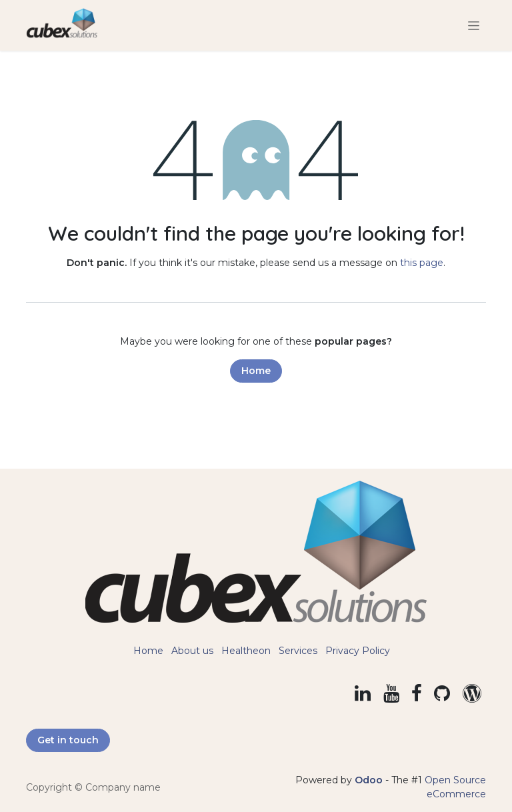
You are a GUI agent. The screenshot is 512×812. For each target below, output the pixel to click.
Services (298, 651)
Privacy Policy (358, 651)
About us (192, 651)
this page (422, 263)
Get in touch (68, 740)
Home (256, 371)
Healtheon (246, 651)
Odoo (370, 780)
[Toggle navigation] (474, 25)
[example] (472, 693)
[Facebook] (417, 693)
